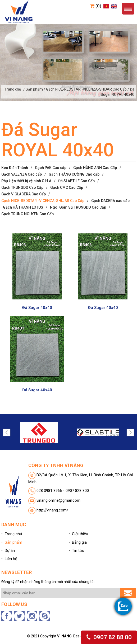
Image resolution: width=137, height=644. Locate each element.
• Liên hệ (9, 559)
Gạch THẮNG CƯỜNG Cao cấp (74, 174)
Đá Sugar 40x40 (37, 308)
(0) (96, 6)
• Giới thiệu (78, 534)
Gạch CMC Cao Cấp (67, 187)
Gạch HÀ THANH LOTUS (23, 207)
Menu (128, 9)
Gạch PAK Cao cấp (51, 168)
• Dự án (8, 551)
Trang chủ (13, 89)
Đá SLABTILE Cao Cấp (76, 181)
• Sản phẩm (12, 542)
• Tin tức (76, 551)
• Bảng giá (78, 542)
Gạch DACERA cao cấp (110, 201)
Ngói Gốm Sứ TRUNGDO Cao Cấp (78, 207)
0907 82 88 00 (109, 637)
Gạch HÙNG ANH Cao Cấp (95, 168)
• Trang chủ (12, 534)
